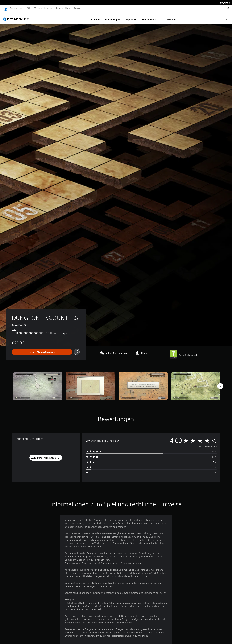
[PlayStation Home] (5, 8)
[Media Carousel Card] (38, 383)
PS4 (28, 8)
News (59, 8)
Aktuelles (78, 17)
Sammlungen (95, 17)
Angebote (113, 17)
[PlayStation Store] (17, 16)
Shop (67, 8)
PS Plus (37, 8)
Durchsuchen (152, 17)
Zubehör (48, 8)
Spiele (13, 8)
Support (77, 8)
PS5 (21, 8)
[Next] (220, 383)
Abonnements (131, 17)
